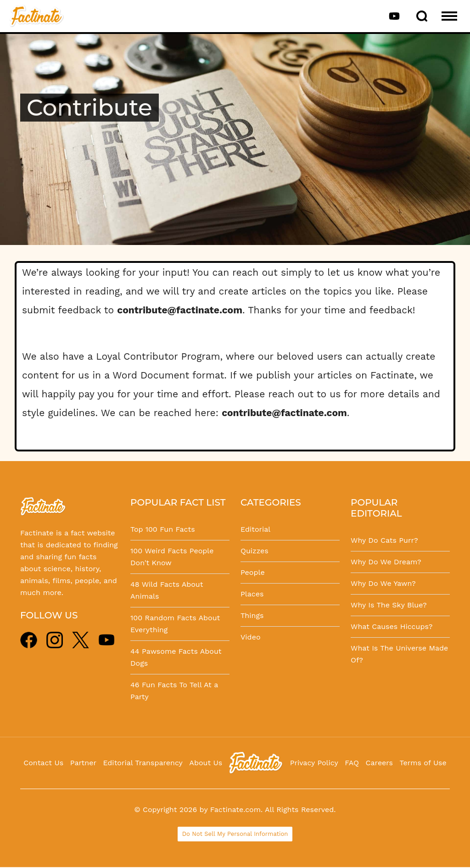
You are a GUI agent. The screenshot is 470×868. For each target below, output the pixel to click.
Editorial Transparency (143, 763)
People (253, 572)
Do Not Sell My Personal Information (235, 834)
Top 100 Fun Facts (163, 529)
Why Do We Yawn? (383, 583)
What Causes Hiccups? (392, 626)
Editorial (255, 529)
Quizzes (255, 551)
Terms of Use (423, 763)
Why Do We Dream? (386, 562)
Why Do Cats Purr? (384, 540)
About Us (206, 763)
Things (252, 615)
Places (252, 594)
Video (251, 637)
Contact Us (43, 763)
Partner (83, 763)
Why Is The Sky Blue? (389, 605)
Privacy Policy (314, 763)
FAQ (352, 763)
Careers (379, 763)
